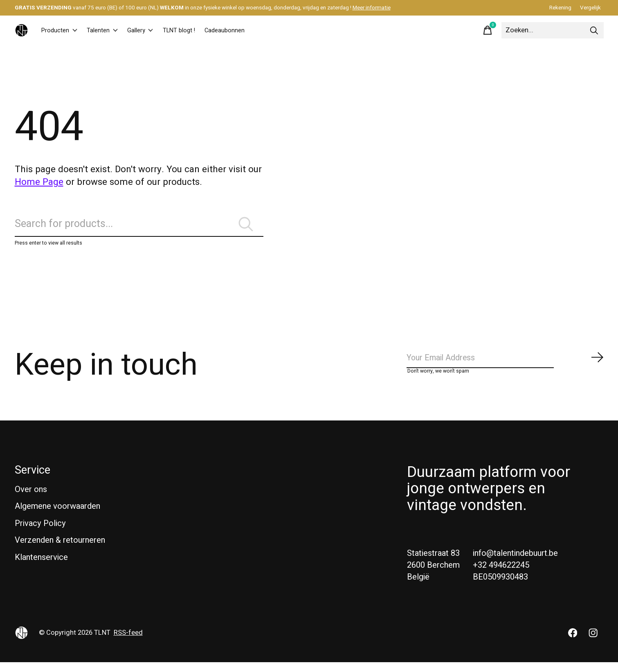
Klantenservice (41, 567)
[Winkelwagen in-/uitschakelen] (488, 30)
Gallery (157, 30)
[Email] (506, 366)
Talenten (113, 30)
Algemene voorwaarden (57, 516)
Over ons (31, 499)
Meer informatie (372, 8)
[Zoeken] (553, 30)
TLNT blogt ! (203, 30)
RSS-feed (128, 643)
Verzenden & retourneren (60, 550)
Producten (63, 30)
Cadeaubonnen (257, 30)
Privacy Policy (40, 533)
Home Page (39, 182)
